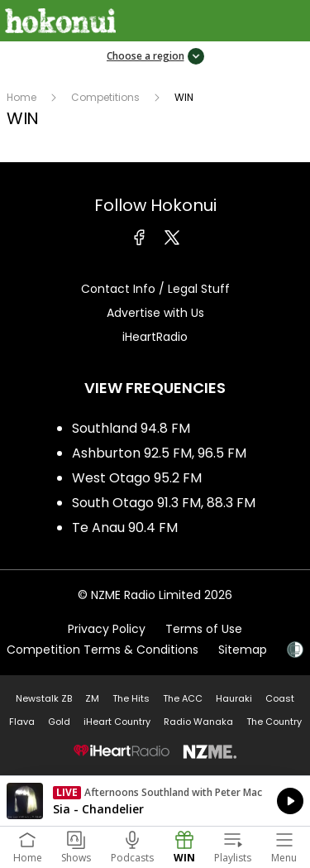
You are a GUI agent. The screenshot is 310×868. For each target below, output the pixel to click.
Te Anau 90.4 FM (125, 528)
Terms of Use (204, 629)
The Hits (131, 698)
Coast (280, 698)
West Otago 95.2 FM (137, 478)
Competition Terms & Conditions (103, 650)
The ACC (183, 698)
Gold (59, 722)
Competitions (105, 97)
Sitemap (243, 650)
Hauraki (234, 698)
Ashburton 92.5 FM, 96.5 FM (159, 453)
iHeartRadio (155, 337)
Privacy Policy (107, 629)
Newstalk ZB (44, 698)
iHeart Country (117, 722)
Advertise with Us (155, 313)
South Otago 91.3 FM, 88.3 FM (164, 503)
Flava (22, 722)
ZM (92, 698)
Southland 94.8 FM (131, 428)
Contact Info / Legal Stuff (155, 289)
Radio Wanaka (198, 722)
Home (21, 97)
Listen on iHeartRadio (155, 801)
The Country (274, 722)
